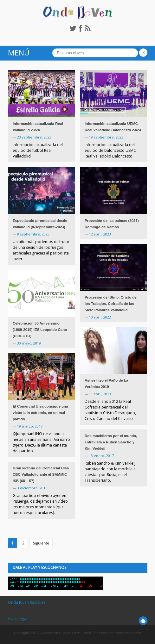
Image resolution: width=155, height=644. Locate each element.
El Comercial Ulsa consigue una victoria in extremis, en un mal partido (40, 413)
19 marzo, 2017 (30, 426)
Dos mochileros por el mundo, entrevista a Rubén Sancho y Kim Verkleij (111, 442)
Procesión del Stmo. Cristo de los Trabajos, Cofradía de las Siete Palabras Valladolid (111, 304)
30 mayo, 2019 (29, 343)
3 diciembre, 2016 (32, 488)
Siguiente (41, 543)
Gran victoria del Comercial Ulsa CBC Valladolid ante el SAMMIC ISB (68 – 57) (41, 474)
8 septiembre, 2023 (33, 234)
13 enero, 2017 (101, 456)
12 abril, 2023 (100, 234)
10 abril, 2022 (100, 317)
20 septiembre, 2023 (34, 137)
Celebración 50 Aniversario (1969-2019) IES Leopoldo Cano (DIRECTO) (40, 330)
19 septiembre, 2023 (106, 137)
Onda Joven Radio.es (27, 602)
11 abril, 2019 (100, 394)
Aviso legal (18, 618)
